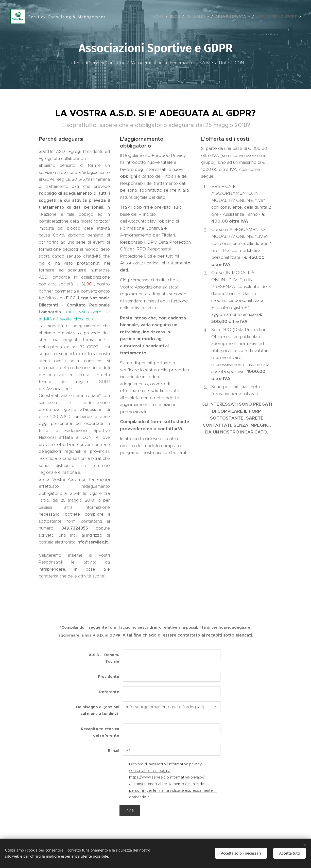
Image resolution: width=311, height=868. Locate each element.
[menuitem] (160, 16)
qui (89, 319)
